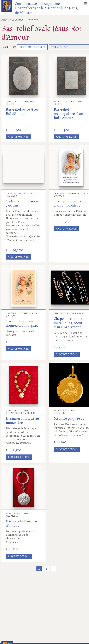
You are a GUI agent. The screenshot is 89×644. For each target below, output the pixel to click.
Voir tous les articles (32, 47)
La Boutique (18, 20)
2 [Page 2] (46, 569)
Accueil (5, 20)
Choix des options (67, 354)
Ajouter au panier (18, 137)
